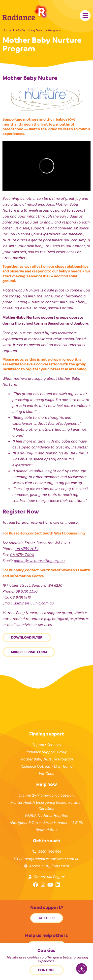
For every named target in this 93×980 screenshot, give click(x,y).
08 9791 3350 (27, 591)
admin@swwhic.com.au (34, 603)
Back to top (47, 972)
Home (7, 30)
